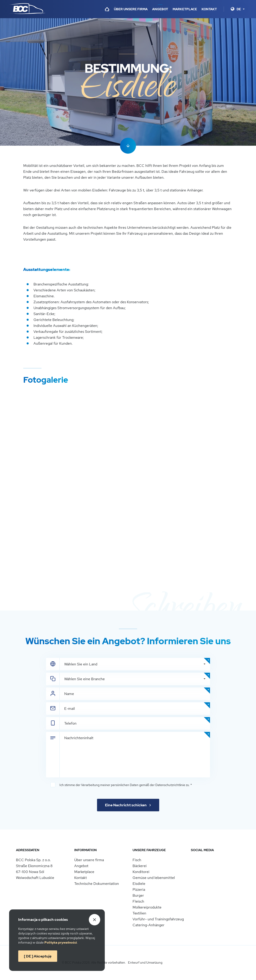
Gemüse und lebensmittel (154, 878)
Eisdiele (139, 884)
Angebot (160, 9)
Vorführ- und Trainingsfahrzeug (158, 919)
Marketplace (185, 9)
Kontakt (209, 9)
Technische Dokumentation (97, 884)
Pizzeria (139, 890)
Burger (138, 895)
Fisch (137, 860)
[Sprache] (241, 9)
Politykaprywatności (61, 942)
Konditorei (141, 872)
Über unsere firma (131, 9)
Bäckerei (140, 866)
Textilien (139, 913)
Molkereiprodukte (147, 907)
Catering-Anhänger (148, 925)
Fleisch (138, 901)
